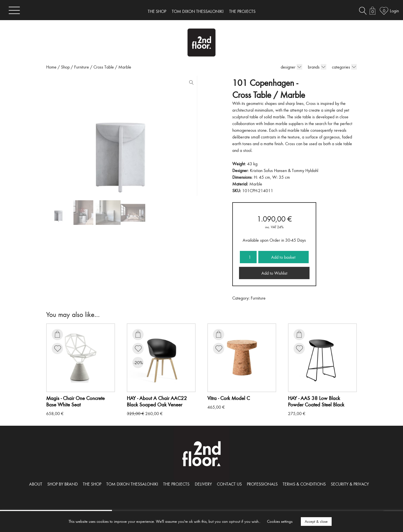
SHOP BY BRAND (63, 484)
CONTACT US (229, 484)
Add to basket (283, 257)
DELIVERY (203, 484)
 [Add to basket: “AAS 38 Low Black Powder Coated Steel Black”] (299, 334)
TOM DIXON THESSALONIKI (198, 11)
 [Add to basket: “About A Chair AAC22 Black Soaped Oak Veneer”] (138, 334)
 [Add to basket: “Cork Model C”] (219, 334)
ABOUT (36, 484)
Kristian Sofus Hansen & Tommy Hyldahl (284, 170)
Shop (65, 67)
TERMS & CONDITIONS (304, 484)
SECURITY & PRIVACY (350, 484)
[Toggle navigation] (14, 10)
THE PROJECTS (242, 11)
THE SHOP (157, 11)
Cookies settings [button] (280, 521)
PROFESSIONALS (262, 484)
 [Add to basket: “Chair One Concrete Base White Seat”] (57, 334)
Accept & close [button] (316, 521)
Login (394, 11)
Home (51, 67)
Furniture (82, 67)
